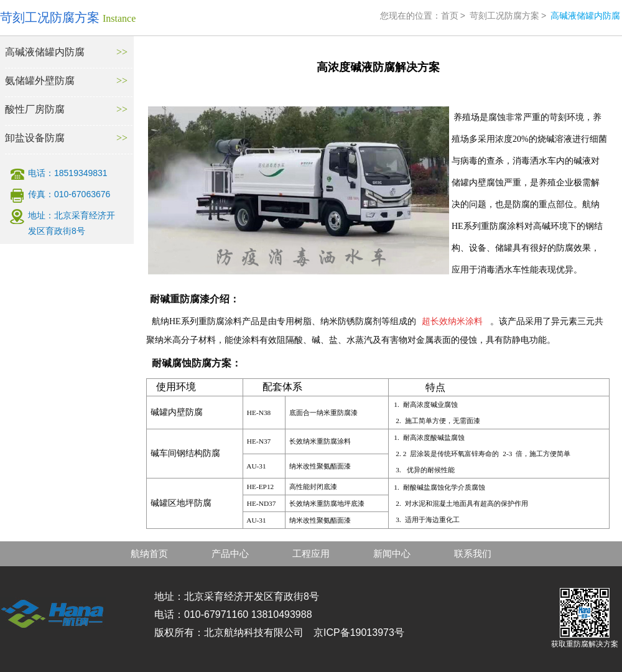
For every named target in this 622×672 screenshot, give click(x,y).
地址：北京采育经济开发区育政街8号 (72, 223)
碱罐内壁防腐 (177, 412)
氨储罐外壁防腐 (40, 81)
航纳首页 (149, 553)
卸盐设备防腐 (35, 138)
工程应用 (311, 553)
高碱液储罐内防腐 (45, 52)
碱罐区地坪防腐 (181, 503)
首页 (450, 16)
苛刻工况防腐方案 (504, 16)
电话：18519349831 (68, 173)
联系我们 (473, 553)
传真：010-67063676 (69, 194)
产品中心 (230, 553)
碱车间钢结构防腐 (185, 453)
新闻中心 (392, 553)
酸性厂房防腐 (35, 109)
